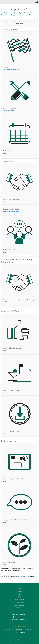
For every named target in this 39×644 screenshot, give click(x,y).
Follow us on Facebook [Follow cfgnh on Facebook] (19, 614)
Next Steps (13, 14)
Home (19, 589)
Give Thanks (32, 14)
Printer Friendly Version (13, 211)
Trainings (19, 608)
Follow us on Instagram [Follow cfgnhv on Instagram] (20, 620)
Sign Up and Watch (8, 111)
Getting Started (4, 14)
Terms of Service (19, 605)
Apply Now (20, 591)
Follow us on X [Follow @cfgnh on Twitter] (17, 617)
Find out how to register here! (11, 70)
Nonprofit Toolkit (19, 600)
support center (25, 576)
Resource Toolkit (19, 602)
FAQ (19, 597)
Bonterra (23, 640)
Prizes (20, 594)
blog (33, 576)
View (4, 153)
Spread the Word (22, 14)
